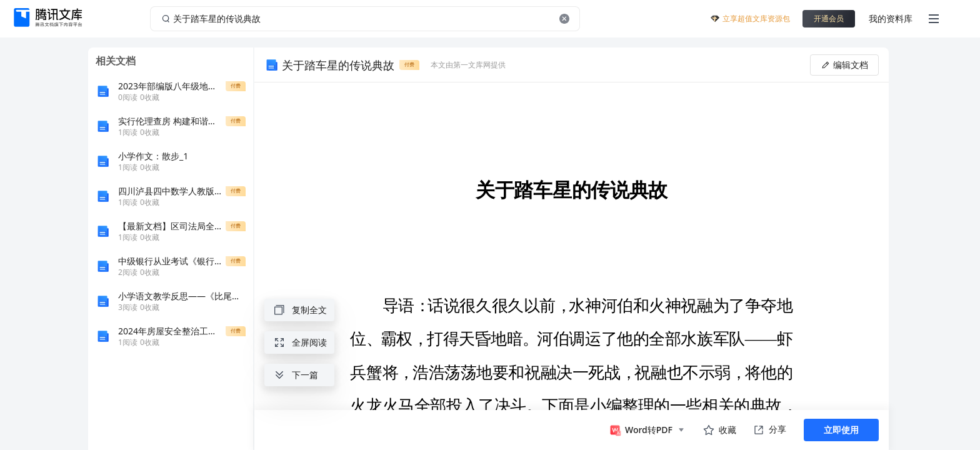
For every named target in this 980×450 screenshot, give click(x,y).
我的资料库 (891, 18)
